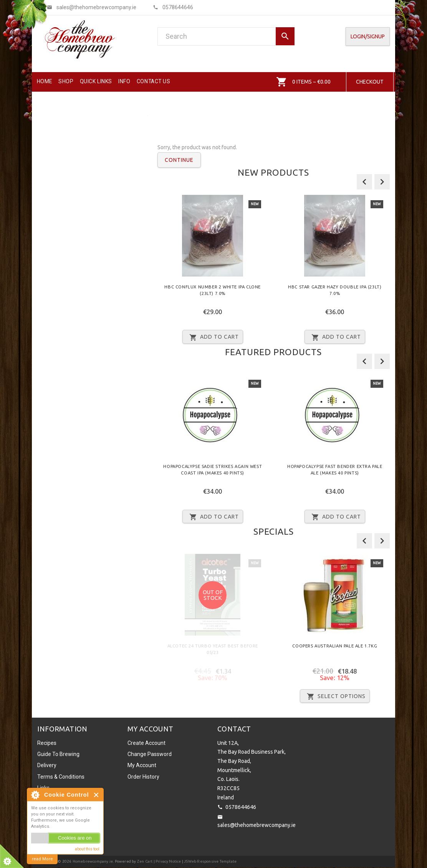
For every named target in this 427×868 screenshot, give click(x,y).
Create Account (146, 743)
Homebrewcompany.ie (93, 861)
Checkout (370, 82)
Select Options (335, 697)
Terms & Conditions (61, 777)
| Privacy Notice (167, 861)
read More (42, 859)
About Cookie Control (35, 795)
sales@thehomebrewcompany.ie (257, 825)
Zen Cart (145, 861)
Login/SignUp (368, 36)
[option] (213, 272)
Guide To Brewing (58, 754)
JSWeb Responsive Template (210, 861)
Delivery (47, 765)
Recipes (47, 743)
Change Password (150, 754)
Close (97, 795)
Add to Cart (213, 337)
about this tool (87, 849)
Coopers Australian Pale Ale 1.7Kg (335, 646)
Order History (143, 777)
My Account (142, 765)
